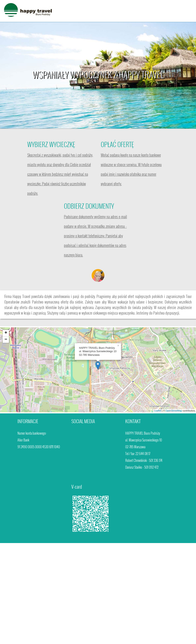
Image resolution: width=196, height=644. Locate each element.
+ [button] (6, 333)
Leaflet (158, 411)
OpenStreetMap (174, 411)
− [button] (6, 340)
